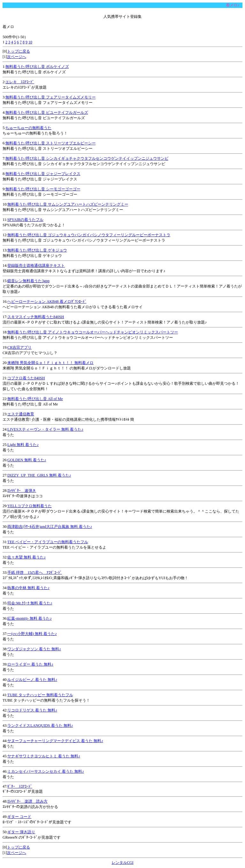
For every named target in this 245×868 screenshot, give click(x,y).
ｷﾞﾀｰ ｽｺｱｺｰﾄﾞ (20, 786)
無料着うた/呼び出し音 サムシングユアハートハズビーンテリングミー (68, 204)
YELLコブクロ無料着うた (30, 506)
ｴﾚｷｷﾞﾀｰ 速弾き (22, 491)
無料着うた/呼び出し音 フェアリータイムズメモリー (50, 97)
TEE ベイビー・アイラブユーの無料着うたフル (48, 542)
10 (30, 42)
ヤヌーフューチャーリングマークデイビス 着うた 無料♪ (55, 741)
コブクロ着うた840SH (26, 378)
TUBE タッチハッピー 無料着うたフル (40, 695)
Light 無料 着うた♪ (23, 445)
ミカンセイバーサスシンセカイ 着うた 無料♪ (46, 771)
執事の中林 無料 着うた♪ (28, 588)
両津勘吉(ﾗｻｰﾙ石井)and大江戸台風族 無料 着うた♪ (50, 527)
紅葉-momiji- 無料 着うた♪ (30, 618)
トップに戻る (19, 51)
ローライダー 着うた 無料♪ (30, 664)
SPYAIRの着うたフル (25, 220)
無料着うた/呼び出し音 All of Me (35, 399)
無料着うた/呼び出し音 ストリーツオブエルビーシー (50, 143)
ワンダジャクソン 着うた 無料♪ (34, 649)
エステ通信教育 (21, 414)
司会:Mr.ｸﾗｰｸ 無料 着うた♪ (30, 603)
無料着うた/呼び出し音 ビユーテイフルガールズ (47, 113)
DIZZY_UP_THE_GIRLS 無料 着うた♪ (39, 475)
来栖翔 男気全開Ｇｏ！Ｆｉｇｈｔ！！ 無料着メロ (50, 363)
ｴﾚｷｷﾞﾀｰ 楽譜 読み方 (27, 801)
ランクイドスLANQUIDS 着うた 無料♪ (40, 726)
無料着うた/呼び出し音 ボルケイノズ (37, 67)
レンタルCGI (123, 863)
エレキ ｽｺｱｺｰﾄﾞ (20, 82)
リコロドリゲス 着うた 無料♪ (32, 710)
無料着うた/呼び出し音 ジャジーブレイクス (43, 174)
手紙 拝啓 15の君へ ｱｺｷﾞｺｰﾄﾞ (35, 573)
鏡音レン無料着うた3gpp (28, 281)
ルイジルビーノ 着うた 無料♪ (32, 680)
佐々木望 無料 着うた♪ (26, 557)
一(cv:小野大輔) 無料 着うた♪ (32, 634)
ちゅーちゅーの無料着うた (28, 128)
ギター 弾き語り (21, 832)
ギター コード (19, 817)
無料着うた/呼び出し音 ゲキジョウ (37, 250)
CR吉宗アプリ (19, 347)
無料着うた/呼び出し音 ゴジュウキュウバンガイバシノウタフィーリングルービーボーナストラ (89, 235)
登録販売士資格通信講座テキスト (36, 266)
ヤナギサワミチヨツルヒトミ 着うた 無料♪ (44, 756)
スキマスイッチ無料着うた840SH (36, 317)
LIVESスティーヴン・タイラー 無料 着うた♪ (45, 429)
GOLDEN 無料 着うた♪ (27, 460)
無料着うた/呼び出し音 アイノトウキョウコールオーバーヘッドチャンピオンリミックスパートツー (93, 332)
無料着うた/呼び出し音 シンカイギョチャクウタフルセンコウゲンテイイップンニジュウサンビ (87, 158)
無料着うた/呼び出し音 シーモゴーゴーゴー (43, 189)
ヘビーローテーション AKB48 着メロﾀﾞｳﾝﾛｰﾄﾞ (47, 302)
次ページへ (17, 57)
